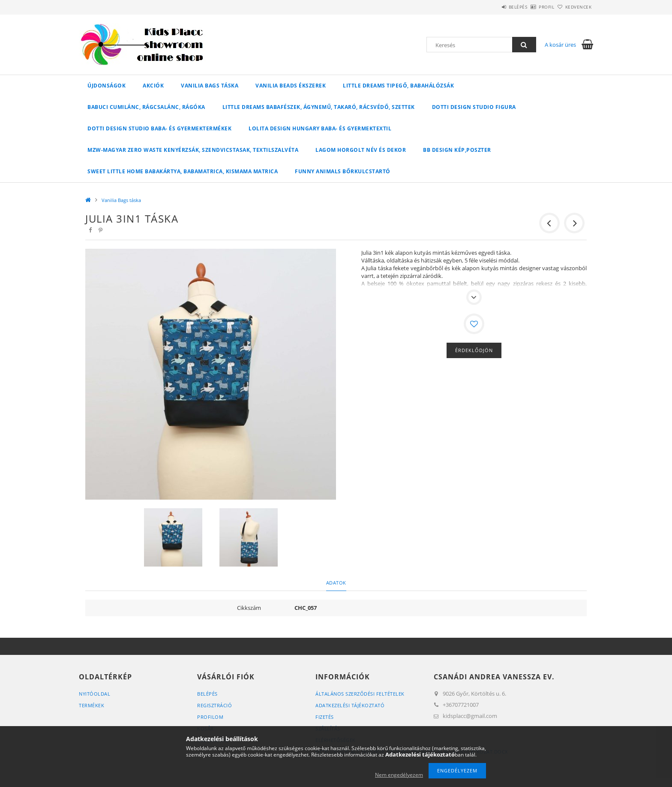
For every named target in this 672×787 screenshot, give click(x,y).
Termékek (91, 705)
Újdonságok (106, 86)
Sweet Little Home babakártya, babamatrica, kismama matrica (183, 171)
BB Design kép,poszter (457, 150)
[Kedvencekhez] (474, 324)
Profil (532, 7)
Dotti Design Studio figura (474, 107)
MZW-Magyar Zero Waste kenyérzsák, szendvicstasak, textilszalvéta (193, 150)
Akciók (153, 86)
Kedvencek (574, 7)
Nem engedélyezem (399, 775)
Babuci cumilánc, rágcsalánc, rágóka (146, 107)
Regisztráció (214, 705)
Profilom (210, 717)
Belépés (494, 7)
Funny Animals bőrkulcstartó (343, 171)
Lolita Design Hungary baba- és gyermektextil (320, 128)
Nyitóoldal (94, 694)
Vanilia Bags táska (210, 86)
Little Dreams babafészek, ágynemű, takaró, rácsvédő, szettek (319, 107)
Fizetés (325, 717)
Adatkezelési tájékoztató (350, 705)
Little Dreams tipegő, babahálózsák (398, 86)
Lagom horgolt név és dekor (361, 150)
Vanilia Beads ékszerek (291, 86)
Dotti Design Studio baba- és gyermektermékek (159, 128)
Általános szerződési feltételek (360, 694)
